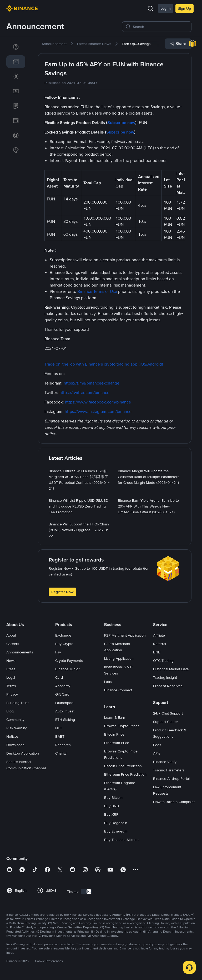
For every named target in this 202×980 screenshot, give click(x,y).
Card (59, 677)
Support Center (166, 722)
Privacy (12, 694)
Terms (11, 686)
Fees (157, 745)
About (11, 635)
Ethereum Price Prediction (125, 774)
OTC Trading (163, 661)
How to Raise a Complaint (174, 802)
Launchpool (65, 703)
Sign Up (185, 8)
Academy (63, 686)
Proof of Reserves (168, 686)
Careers (13, 644)
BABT (60, 736)
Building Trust (17, 703)
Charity (61, 753)
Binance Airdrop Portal (171, 779)
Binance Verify (165, 762)
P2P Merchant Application (125, 635)
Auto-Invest (65, 711)
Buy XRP (111, 814)
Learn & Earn (115, 717)
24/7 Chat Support (168, 713)
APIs (157, 753)
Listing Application (119, 658)
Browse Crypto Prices (122, 726)
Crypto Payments (69, 661)
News (11, 661)
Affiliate (159, 635)
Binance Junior (67, 669)
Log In (166, 8)
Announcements (20, 652)
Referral (160, 644)
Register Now (62, 592)
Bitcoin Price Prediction (123, 766)
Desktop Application (23, 753)
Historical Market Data (171, 669)
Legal (11, 677)
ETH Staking (65, 720)
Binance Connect (118, 690)
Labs (108, 682)
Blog (10, 711)
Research (63, 745)
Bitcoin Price (114, 734)
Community (15, 720)
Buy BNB (112, 806)
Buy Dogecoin (116, 823)
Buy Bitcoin (113, 797)
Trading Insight (165, 677)
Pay (58, 652)
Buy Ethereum (116, 831)
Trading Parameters (169, 770)
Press (11, 669)
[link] (16, 47)
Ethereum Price (117, 743)
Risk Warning (17, 728)
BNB (157, 652)
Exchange (63, 635)
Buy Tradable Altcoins (122, 840)
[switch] (86, 892)
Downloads (15, 745)
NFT (59, 728)
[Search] (160, 27)
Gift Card (62, 694)
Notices (12, 736)
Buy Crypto (64, 644)
